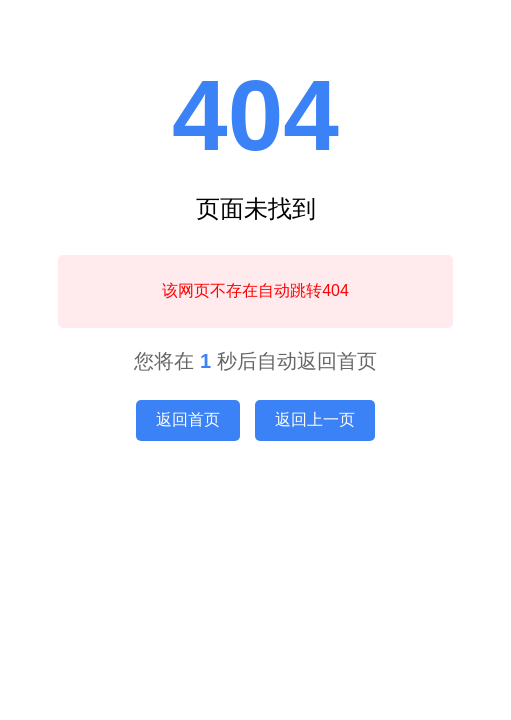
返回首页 (188, 419)
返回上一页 (315, 419)
